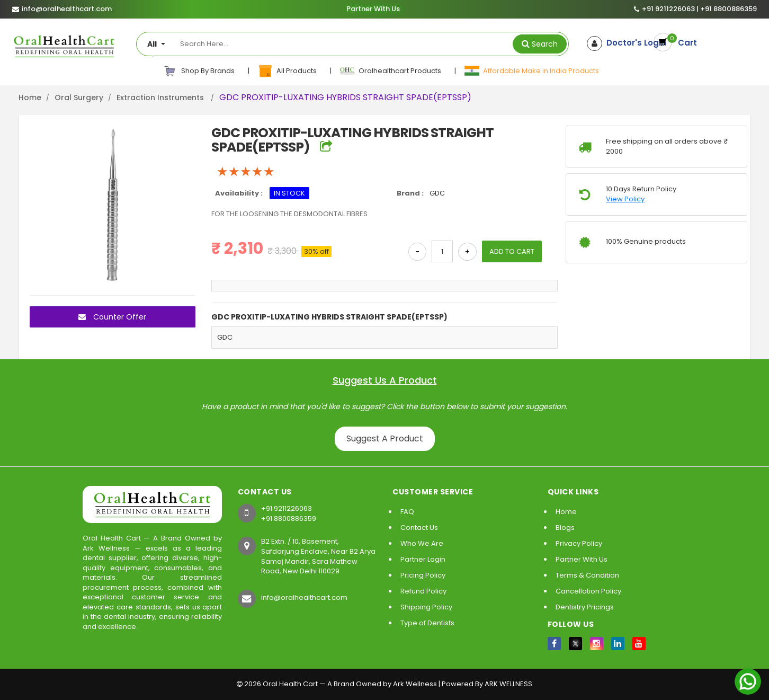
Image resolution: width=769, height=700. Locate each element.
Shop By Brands (199, 71)
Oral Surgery (79, 98)
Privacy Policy (579, 543)
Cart (688, 43)
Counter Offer (112, 317)
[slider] (246, 172)
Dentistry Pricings (585, 607)
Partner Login (423, 559)
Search (545, 44)
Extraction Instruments (161, 98)
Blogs (565, 528)
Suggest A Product (385, 438)
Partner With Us (373, 9)
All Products (288, 71)
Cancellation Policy (588, 591)
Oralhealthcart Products (391, 71)
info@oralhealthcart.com (304, 597)
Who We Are (422, 543)
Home (30, 98)
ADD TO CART (512, 251)
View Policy (625, 199)
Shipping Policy (426, 607)
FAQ (407, 512)
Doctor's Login (628, 43)
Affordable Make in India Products (531, 71)
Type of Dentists (427, 623)
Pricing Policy (423, 575)
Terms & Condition (587, 575)
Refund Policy (423, 591)
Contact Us (419, 528)
